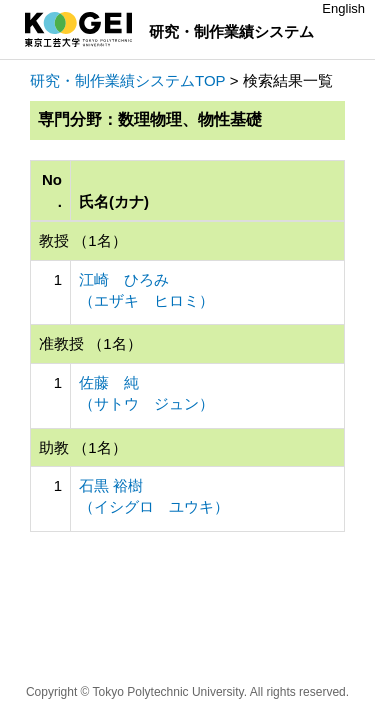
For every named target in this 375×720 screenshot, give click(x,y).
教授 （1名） (83, 240)
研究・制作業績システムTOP (128, 80)
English (343, 8)
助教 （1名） (83, 447)
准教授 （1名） (90, 343)
